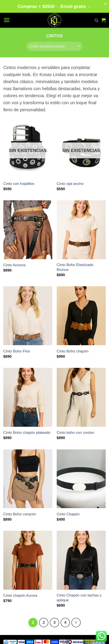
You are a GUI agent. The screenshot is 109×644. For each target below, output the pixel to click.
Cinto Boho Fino (17, 348)
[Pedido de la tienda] (54, 44)
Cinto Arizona (14, 262)
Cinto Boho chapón (73, 348)
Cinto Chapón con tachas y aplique (79, 595)
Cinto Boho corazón (20, 511)
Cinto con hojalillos (19, 181)
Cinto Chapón (68, 511)
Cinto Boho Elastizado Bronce (75, 264)
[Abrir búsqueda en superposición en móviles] (96, 17)
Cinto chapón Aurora (20, 593)
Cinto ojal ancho (70, 181)
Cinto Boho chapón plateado (27, 430)
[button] (7, 17)
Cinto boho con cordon (75, 430)
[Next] (76, 620)
